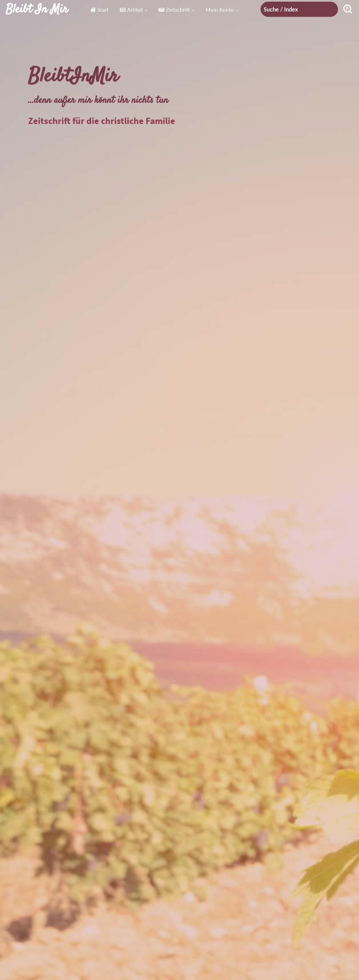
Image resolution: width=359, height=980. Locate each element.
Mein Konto (220, 10)
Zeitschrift (174, 10)
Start (99, 10)
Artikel (131, 10)
